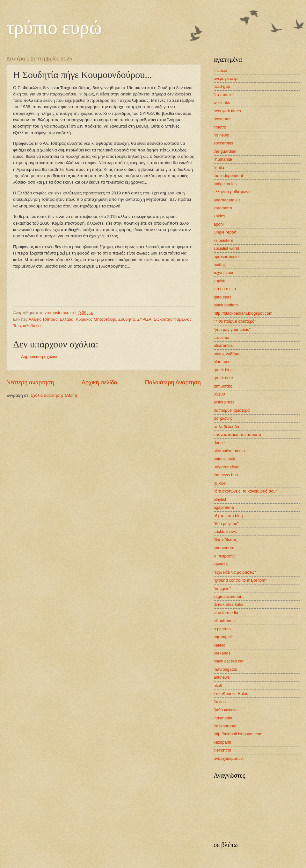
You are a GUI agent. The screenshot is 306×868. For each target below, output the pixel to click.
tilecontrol (222, 750)
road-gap (222, 86)
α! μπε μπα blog (228, 516)
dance (219, 443)
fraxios (220, 702)
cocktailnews (225, 532)
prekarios (222, 653)
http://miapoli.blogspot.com (238, 734)
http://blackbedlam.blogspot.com (243, 313)
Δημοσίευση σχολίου (40, 357)
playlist (220, 499)
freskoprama (225, 726)
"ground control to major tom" (240, 580)
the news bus (226, 475)
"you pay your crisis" (232, 329)
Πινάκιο (220, 70)
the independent (228, 175)
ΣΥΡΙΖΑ (144, 319)
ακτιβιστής (223, 386)
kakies (219, 216)
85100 (219, 394)
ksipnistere (223, 240)
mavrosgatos (225, 669)
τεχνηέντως (224, 273)
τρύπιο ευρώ (54, 27)
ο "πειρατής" (225, 556)
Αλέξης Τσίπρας (43, 319)
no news (221, 135)
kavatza (221, 564)
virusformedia (226, 613)
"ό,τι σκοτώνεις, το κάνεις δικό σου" (245, 491)
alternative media (229, 451)
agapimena (224, 507)
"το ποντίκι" (224, 95)
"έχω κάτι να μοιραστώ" (235, 572)
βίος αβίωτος (225, 540)
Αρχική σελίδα (99, 382)
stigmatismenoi (227, 596)
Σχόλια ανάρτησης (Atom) (54, 395)
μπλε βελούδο (226, 427)
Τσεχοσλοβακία (27, 326)
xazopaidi (222, 742)
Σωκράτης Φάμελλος (172, 319)
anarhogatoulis (227, 200)
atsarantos (223, 345)
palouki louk (224, 459)
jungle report (225, 232)
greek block (224, 370)
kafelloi (220, 645)
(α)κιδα (220, 483)
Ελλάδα (66, 319)
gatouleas (222, 297)
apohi (219, 224)
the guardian (225, 151)
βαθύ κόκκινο (226, 710)
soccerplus (223, 143)
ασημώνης (223, 418)
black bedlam (226, 305)
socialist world (226, 248)
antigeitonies (225, 184)
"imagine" (222, 588)
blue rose (222, 362)
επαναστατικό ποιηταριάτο (237, 434)
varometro (223, 208)
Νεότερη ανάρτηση (30, 382)
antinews (222, 677)
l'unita (219, 168)
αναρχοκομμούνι (229, 758)
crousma (221, 337)
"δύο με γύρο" (226, 524)
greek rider (223, 378)
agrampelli (223, 637)
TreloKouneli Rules (231, 693)
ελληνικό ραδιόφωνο (232, 192)
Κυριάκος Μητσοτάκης (96, 319)
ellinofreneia (225, 621)
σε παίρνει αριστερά (232, 410)
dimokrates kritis (228, 604)
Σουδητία (127, 319)
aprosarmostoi (227, 257)
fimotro (220, 127)
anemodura (224, 548)
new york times (227, 111)
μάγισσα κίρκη (226, 467)
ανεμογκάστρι (226, 78)
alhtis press (224, 402)
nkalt (218, 686)
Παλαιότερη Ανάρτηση (173, 382)
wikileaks (222, 103)
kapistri (220, 281)
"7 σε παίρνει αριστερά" (235, 321)
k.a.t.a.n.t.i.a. (225, 289)
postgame (223, 119)
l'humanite (223, 159)
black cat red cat (229, 661)
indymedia (223, 718)
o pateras (222, 629)
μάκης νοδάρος (227, 354)
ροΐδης (220, 265)
